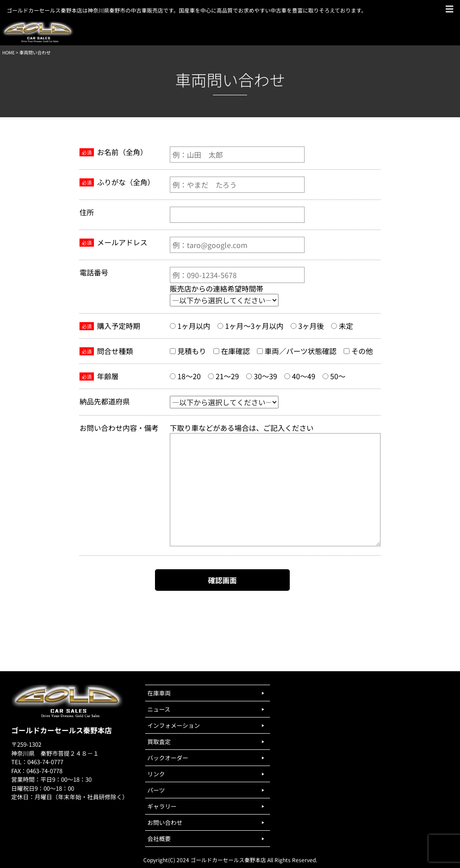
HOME (9, 52)
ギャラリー (162, 806)
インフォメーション (174, 725)
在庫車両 (159, 693)
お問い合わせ (165, 822)
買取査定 (159, 742)
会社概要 (159, 839)
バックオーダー (168, 758)
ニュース (159, 709)
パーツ (156, 790)
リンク (156, 774)
